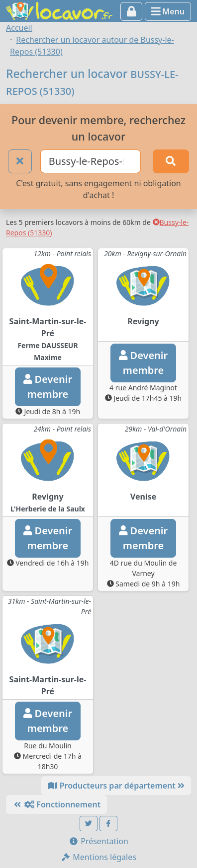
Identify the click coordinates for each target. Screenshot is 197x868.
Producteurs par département (116, 786)
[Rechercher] (171, 161)
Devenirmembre (48, 387)
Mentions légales (98, 857)
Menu (168, 11)
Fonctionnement (56, 804)
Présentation (98, 841)
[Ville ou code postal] (91, 161)
